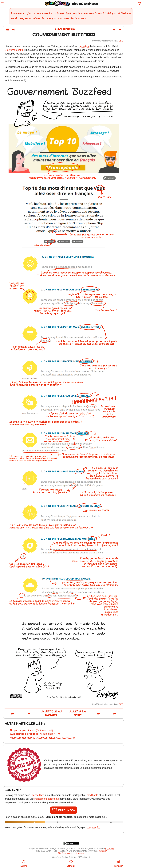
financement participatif (53, 796)
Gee (128, 41)
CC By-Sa (110, 846)
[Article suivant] (121, 30)
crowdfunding (100, 824)
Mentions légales (66, 850)
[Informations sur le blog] (138, 4)
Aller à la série (96, 712)
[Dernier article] (127, 30)
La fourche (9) (71, 30)
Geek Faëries (68, 13)
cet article (92, 46)
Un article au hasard (48, 712)
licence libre (45, 792)
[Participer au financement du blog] (71, 864)
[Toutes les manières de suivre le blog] (24, 864)
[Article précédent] (21, 30)
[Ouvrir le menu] (3, 4)
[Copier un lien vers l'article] (118, 864)
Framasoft (102, 848)
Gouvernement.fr (21, 50)
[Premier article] (15, 30)
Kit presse (79, 850)
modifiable (100, 792)
